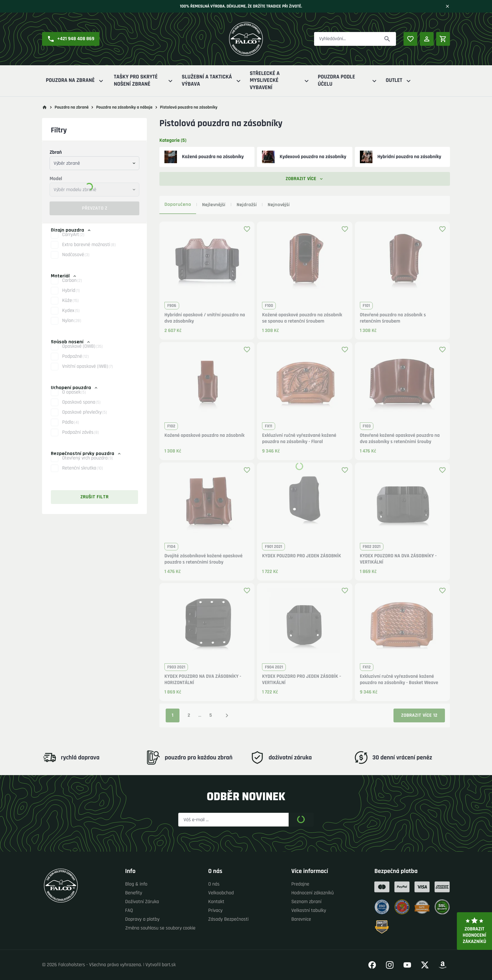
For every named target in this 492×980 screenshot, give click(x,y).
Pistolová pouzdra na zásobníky (189, 107)
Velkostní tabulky (309, 910)
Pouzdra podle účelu (348, 81)
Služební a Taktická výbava (212, 81)
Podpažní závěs (80, 438)
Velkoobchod (221, 893)
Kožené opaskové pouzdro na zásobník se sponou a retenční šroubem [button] (302, 318)
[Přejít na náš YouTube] (407, 965)
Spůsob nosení (71, 342)
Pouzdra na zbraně (75, 81)
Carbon (72, 286)
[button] (71, 39)
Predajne (300, 884)
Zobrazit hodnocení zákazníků (475, 931)
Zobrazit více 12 (419, 715)
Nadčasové (76, 260)
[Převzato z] (387, 39)
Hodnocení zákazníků (312, 893)
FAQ (129, 910)
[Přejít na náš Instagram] (390, 965)
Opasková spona (81, 408)
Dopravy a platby (142, 919)
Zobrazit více (305, 179)
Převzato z (95, 208)
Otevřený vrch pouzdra (88, 464)
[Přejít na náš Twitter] (425, 965)
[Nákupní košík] (443, 39)
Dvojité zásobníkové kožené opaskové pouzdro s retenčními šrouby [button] (203, 559)
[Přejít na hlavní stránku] (45, 107)
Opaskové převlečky (85, 418)
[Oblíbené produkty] (410, 39)
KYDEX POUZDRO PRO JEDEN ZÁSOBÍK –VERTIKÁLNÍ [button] (302, 680)
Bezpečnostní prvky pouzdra (86, 454)
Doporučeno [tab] (178, 204)
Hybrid (71, 296)
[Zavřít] (447, 6)
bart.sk (169, 965)
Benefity (134, 893)
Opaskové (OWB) (82, 352)
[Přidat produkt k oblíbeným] (247, 229)
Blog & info (136, 884)
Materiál (64, 276)
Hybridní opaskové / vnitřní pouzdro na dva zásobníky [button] (205, 318)
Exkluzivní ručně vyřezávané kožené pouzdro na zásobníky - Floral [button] (299, 439)
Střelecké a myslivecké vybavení (280, 81)
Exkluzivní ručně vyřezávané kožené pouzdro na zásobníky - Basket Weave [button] (399, 680)
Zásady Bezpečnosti (229, 919)
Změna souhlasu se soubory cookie (160, 928)
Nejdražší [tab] (247, 205)
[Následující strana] (227, 715)
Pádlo (70, 428)
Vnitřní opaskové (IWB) (87, 372)
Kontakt (216, 902)
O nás (214, 884)
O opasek (74, 398)
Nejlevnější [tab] (214, 205)
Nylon (72, 326)
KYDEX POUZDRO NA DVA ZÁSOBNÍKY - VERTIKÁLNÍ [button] (398, 559)
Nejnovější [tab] (279, 205)
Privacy (216, 910)
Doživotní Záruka (142, 902)
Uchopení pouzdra (75, 388)
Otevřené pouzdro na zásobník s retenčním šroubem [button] (393, 318)
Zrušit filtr (94, 497)
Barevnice (301, 919)
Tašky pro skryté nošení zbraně (144, 81)
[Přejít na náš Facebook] (372, 965)
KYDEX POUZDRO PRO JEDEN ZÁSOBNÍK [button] (302, 556)
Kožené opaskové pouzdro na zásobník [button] (204, 436)
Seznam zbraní (306, 902)
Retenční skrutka (83, 474)
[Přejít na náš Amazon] (442, 965)
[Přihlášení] (427, 39)
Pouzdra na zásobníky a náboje (124, 107)
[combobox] (94, 163)
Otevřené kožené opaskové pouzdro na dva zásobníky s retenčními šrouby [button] (400, 439)
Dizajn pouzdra (71, 230)
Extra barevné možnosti (89, 250)
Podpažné (75, 362)
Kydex (71, 316)
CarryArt (73, 240)
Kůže (70, 306)
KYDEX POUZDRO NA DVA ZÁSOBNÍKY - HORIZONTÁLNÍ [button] (203, 680)
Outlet (399, 81)
